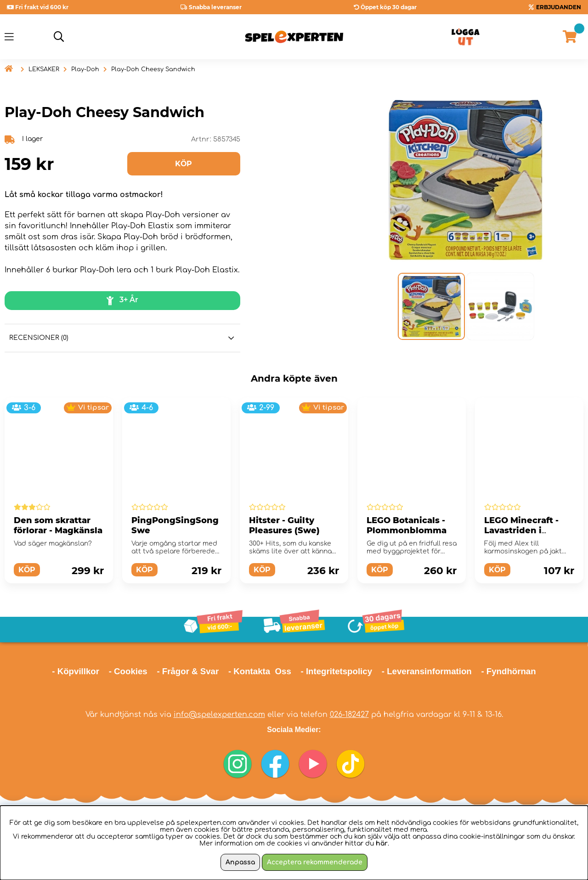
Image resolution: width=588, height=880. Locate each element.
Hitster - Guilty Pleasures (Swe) (284, 525)
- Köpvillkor (76, 671)
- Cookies (128, 671)
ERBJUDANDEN (559, 7)
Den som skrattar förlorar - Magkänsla (58, 525)
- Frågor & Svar (188, 671)
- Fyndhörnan (508, 671)
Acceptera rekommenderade (315, 862)
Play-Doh (85, 69)
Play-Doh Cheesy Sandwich (153, 69)
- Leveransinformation (427, 671)
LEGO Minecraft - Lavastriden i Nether (521, 530)
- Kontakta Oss (260, 671)
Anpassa (240, 862)
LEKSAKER (44, 69)
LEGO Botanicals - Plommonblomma (407, 525)
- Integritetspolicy (337, 671)
